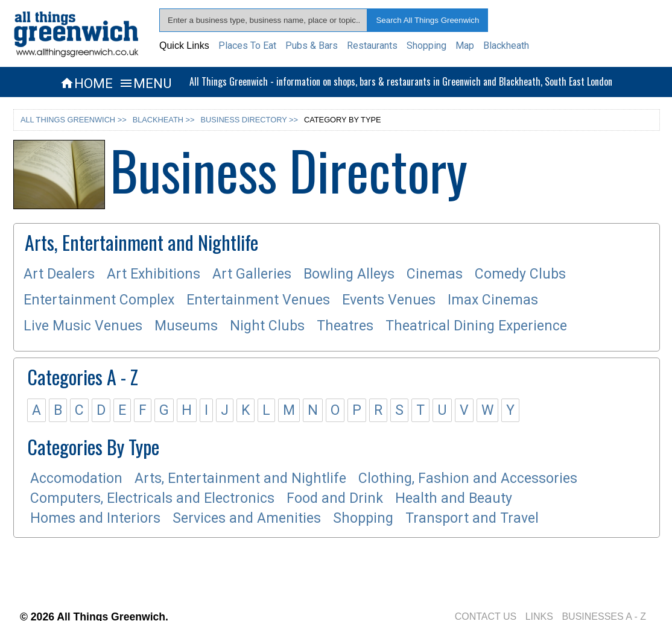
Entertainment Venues (258, 300)
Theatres (345, 326)
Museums (186, 326)
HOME (86, 83)
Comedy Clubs (520, 274)
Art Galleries (252, 274)
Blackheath (506, 46)
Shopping (426, 46)
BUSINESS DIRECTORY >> (249, 120)
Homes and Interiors (95, 518)
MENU (145, 83)
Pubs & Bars (312, 46)
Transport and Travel (472, 518)
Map (465, 46)
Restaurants (372, 46)
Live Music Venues (83, 326)
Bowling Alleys (349, 274)
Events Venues (389, 300)
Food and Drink (335, 498)
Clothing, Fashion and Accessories (468, 478)
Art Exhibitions (154, 274)
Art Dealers (59, 274)
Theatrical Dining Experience (476, 326)
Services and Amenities (247, 518)
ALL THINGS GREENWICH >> (74, 120)
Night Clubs (267, 326)
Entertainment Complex (99, 300)
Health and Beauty (454, 498)
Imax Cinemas (493, 300)
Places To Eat (247, 46)
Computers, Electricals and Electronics (152, 498)
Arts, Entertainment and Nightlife (240, 478)
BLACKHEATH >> (164, 120)
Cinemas (435, 274)
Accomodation (76, 478)
